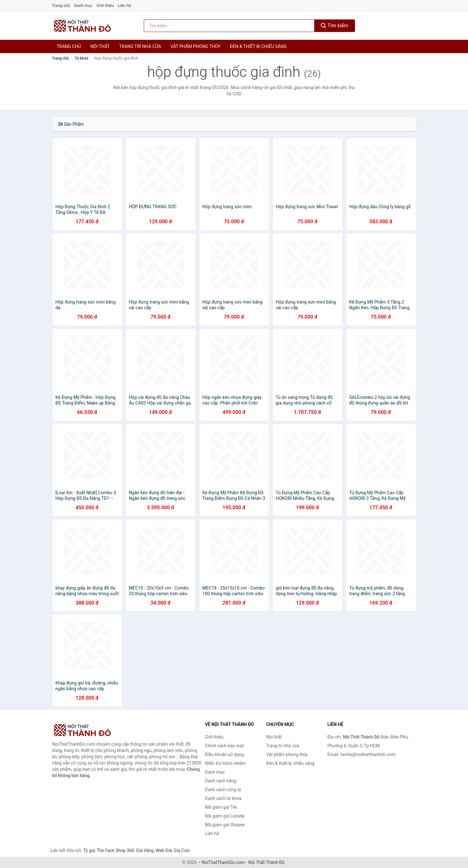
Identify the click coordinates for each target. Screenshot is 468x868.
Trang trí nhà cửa (140, 46)
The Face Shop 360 (115, 850)
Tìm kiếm (335, 26)
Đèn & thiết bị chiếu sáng (258, 46)
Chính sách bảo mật (224, 746)
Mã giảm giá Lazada (225, 816)
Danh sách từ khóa (223, 798)
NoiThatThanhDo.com (223, 862)
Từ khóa (81, 58)
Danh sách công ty (223, 790)
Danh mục (83, 5)
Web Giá (164, 850)
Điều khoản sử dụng (224, 754)
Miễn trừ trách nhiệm (225, 763)
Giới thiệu (105, 5)
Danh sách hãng (221, 781)
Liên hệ (125, 5)
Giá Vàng (145, 850)
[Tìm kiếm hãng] (229, 26)
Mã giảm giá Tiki (221, 807)
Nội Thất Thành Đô (266, 862)
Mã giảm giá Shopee (225, 825)
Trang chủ (61, 5)
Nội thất (100, 46)
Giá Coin (182, 850)
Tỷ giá (89, 850)
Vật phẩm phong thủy (195, 46)
